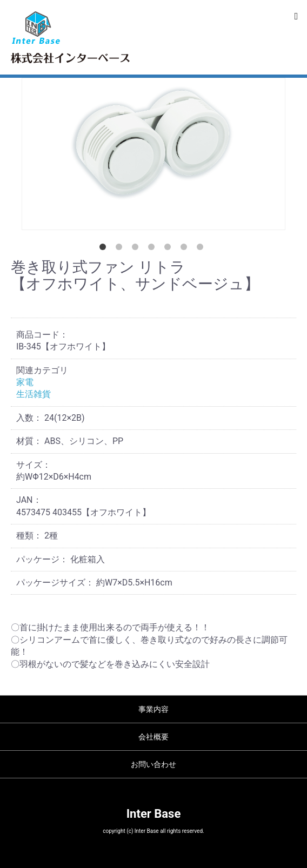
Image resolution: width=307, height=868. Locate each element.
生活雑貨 (34, 394)
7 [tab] (202, 249)
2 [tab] (121, 249)
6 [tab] (186, 249)
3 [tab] (137, 249)
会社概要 (153, 737)
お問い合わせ (153, 764)
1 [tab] (105, 249)
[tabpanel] (153, 154)
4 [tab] (153, 249)
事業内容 (153, 709)
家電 (25, 382)
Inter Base (154, 814)
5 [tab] (170, 249)
